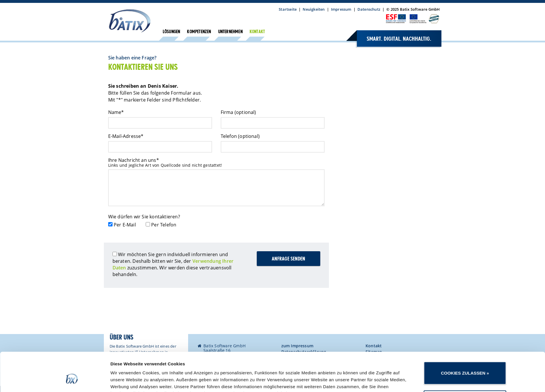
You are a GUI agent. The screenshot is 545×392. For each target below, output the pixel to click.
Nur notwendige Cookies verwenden (465, 370)
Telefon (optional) (240, 136)
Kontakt (257, 32)
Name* (116, 112)
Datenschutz (369, 9)
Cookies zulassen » (465, 341)
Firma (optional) (238, 112)
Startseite (288, 9)
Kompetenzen (199, 32)
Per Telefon (164, 225)
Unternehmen (230, 32)
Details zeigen (342, 381)
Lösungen (172, 32)
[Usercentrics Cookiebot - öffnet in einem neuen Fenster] (72, 381)
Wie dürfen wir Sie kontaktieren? (144, 217)
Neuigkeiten (314, 9)
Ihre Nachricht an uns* (134, 160)
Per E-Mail (125, 225)
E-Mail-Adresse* (126, 136)
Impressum (341, 9)
